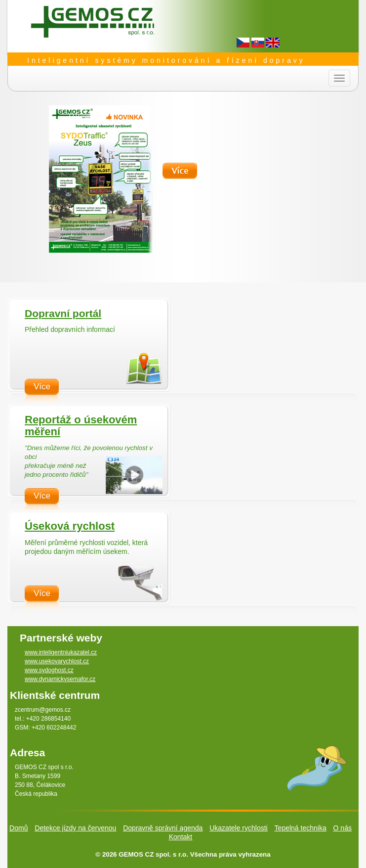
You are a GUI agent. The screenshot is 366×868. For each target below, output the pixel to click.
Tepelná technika (301, 828)
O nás (343, 828)
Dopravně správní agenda (163, 828)
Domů (19, 828)
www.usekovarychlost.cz (57, 661)
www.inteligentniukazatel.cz (61, 652)
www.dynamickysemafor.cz (60, 679)
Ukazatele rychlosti (239, 828)
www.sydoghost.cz (49, 670)
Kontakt (181, 837)
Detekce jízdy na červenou (75, 828)
